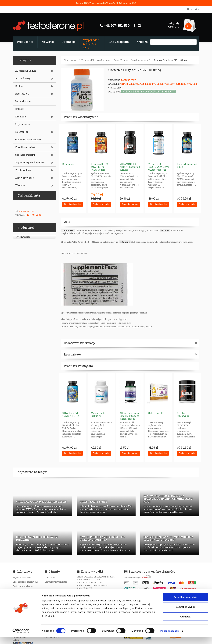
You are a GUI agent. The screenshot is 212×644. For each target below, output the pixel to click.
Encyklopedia (119, 42)
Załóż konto (173, 27)
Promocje (69, 42)
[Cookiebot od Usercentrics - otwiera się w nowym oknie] (21, 638)
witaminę (165, 230)
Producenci (25, 42)
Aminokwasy (23, 78)
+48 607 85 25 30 (26, 211)
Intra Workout (23, 101)
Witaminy (125, 60)
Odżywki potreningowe (28, 140)
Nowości (48, 42)
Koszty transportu (21, 590)
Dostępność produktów (23, 586)
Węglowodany (23, 170)
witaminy (125, 242)
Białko (19, 86)
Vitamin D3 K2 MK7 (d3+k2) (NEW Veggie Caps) (99, 168)
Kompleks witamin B (141, 60)
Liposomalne (23, 124)
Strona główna (71, 60)
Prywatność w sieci (22, 577)
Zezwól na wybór (185, 614)
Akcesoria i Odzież (26, 71)
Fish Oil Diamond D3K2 (187, 165)
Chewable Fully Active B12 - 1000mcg (170, 60)
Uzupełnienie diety (104, 60)
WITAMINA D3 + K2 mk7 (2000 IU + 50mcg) (130, 167)
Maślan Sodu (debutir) (98, 414)
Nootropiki (22, 132)
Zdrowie (20, 185)
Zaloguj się (174, 23)
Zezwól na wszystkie (185, 604)
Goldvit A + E (155, 413)
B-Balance (68, 164)
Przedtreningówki (26, 147)
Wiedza (142, 42)
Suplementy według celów (30, 162)
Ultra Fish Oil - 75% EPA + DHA (71, 414)
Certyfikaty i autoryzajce (56, 582)
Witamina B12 (88, 60)
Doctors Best (128, 80)
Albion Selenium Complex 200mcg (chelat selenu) (129, 416)
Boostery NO (22, 94)
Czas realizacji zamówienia (26, 582)
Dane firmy (50, 577)
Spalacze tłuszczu (25, 155)
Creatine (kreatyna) (183, 414)
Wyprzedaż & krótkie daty (91, 44)
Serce (117, 60)
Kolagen (20, 109)
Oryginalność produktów (24, 595)
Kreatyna (21, 117)
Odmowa (185, 623)
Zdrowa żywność (24, 178)
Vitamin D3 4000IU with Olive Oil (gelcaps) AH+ (159, 167)
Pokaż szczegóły (170, 638)
